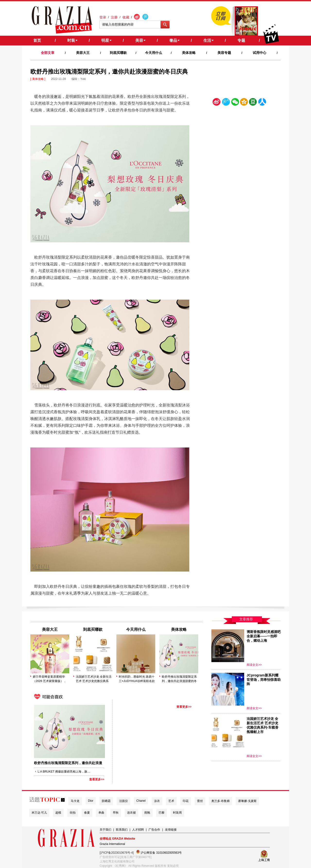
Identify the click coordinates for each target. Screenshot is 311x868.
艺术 (171, 801)
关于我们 (105, 830)
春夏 (87, 813)
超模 (58, 813)
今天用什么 (154, 53)
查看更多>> (97, 779)
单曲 (101, 813)
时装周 (177, 813)
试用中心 (259, 53)
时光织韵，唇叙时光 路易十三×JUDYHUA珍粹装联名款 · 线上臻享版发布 (137, 679)
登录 (103, 17)
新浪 (217, 103)
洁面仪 (123, 801)
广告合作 (154, 830)
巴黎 (162, 813)
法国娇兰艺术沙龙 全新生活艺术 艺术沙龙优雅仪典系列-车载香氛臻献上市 (94, 679)
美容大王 (83, 53)
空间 (244, 103)
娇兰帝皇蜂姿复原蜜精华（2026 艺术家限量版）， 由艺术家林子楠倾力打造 (50, 679)
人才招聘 (138, 830)
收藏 (126, 17)
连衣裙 (131, 813)
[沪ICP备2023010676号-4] (117, 853)
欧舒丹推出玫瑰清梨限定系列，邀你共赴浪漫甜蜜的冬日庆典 (179, 679)
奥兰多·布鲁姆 (220, 801)
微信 (235, 103)
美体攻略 (189, 53)
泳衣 (157, 801)
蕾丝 (200, 801)
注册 (114, 17)
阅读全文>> (254, 665)
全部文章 (48, 53)
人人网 (262, 103)
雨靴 (147, 813)
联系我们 (122, 830)
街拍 (73, 813)
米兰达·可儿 (39, 813)
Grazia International (112, 844)
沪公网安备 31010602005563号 (159, 852)
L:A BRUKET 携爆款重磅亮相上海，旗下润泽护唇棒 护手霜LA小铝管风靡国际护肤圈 (64, 772)
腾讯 (226, 103)
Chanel (141, 801)
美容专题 (224, 53)
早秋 (116, 813)
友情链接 (171, 830)
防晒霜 (106, 801)
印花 (186, 801)
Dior (91, 801)
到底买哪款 (118, 53)
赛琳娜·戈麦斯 (247, 801)
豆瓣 (253, 103)
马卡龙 (75, 801)
